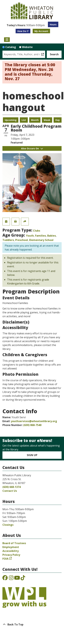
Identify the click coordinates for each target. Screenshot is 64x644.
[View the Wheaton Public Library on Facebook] (5, 579)
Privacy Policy (11, 555)
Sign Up (32, 455)
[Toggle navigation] (7, 40)
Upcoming (11, 120)
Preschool (22, 240)
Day (58, 120)
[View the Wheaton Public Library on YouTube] (17, 579)
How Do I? (23, 31)
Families (41, 236)
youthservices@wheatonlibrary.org (34, 421)
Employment (11, 547)
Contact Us (10, 491)
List (24, 120)
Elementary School (41, 240)
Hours (53, 24)
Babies (52, 236)
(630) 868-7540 (32, 425)
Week (47, 120)
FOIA (5, 559)
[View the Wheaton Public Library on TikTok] (23, 579)
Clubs (37, 231)
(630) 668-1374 (12, 487)
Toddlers (8, 240)
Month (35, 120)
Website (27, 47)
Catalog (11, 47)
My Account (41, 31)
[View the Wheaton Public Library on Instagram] (11, 579)
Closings (8, 525)
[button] (26, 25)
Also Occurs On (32, 148)
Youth (30, 236)
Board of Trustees (14, 543)
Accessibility (11, 551)
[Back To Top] (32, 624)
